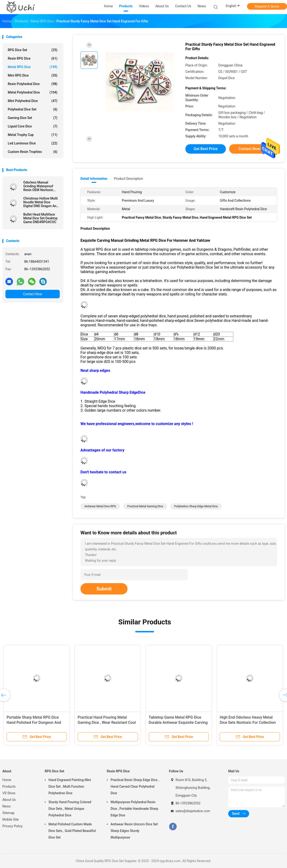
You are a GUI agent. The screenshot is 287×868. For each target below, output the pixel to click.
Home (7, 780)
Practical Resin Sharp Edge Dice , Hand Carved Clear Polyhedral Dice (135, 786)
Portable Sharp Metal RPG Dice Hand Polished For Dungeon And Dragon (34, 723)
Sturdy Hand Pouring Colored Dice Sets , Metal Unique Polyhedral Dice (70, 809)
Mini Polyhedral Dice (33, 101)
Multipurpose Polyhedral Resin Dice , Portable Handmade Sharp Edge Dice (134, 809)
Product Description (128, 179)
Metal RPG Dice (33, 67)
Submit (104, 589)
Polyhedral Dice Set (33, 109)
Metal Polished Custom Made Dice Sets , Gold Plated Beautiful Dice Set (72, 831)
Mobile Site (11, 819)
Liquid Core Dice (33, 126)
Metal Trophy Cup (33, 135)
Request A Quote (267, 6)
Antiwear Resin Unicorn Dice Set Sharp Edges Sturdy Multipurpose (134, 831)
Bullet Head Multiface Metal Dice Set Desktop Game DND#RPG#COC (40, 218)
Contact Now (33, 294)
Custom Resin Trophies (33, 152)
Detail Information (94, 179)
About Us (9, 800)
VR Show (9, 793)
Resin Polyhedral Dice (33, 84)
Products (9, 786)
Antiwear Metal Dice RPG (100, 506)
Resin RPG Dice (33, 58)
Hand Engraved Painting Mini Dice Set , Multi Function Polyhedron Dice (70, 786)
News (6, 806)
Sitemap (8, 813)
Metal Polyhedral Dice (33, 92)
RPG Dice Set (33, 50)
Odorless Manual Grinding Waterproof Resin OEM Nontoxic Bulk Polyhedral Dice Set (41, 186)
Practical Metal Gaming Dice (145, 506)
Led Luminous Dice (33, 143)
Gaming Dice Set (33, 118)
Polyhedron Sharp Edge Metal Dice (196, 506)
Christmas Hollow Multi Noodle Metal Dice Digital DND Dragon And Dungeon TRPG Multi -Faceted (41, 202)
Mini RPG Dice (33, 75)
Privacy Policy (12, 826)
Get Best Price (206, 149)
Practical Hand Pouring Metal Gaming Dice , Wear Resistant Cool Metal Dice (107, 723)
